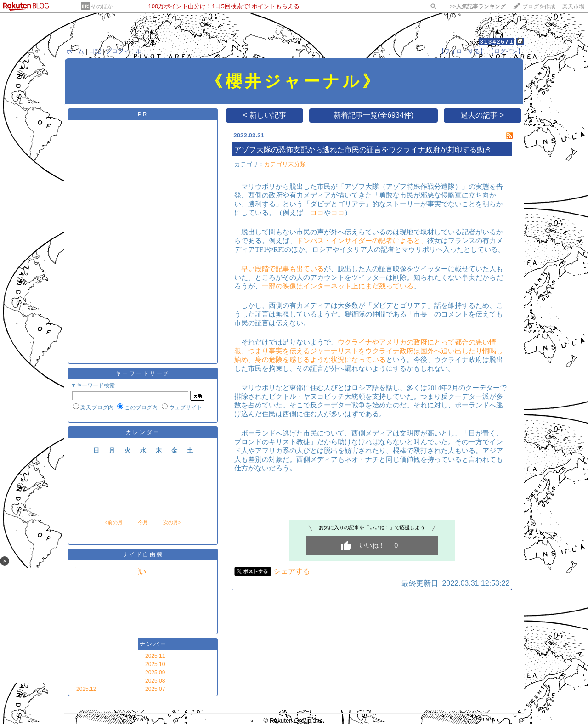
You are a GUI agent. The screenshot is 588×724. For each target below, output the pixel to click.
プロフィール (124, 51)
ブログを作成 (539, 6)
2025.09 (155, 673)
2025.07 (155, 689)
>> (478, 6)
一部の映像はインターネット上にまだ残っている (338, 286)
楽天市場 (573, 6)
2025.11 (155, 656)
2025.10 (155, 664)
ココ (317, 213)
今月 (143, 522)
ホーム (75, 51)
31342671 (497, 42)
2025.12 (86, 689)
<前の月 (113, 522)
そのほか (102, 6)
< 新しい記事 (265, 115)
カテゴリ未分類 (285, 164)
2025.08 (155, 681)
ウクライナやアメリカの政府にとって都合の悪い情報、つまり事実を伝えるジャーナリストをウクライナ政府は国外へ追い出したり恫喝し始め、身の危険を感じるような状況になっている (369, 351)
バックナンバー (143, 644)
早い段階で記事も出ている (283, 269)
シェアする (292, 571)
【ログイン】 (506, 51)
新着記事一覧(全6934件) (373, 115)
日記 (95, 51)
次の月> (172, 522)
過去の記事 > (482, 115)
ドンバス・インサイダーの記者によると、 (362, 241)
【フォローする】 (462, 51)
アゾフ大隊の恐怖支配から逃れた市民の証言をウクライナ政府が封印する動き (363, 150)
